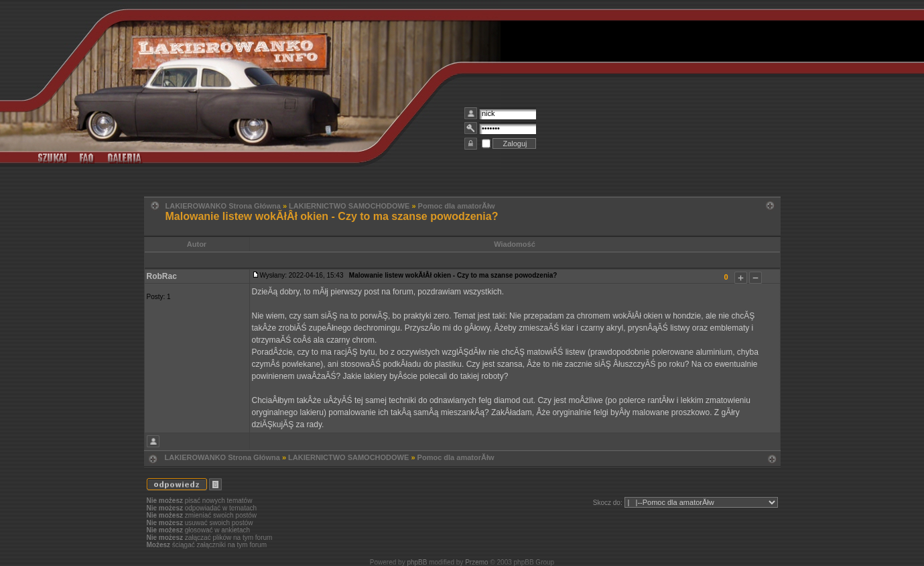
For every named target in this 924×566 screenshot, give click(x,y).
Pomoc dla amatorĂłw (457, 206)
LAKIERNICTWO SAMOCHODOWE (349, 206)
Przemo (476, 562)
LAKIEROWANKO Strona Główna (223, 206)
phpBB (417, 562)
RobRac (162, 276)
